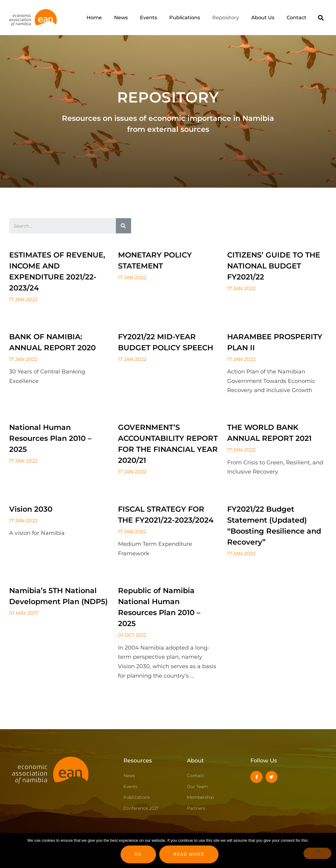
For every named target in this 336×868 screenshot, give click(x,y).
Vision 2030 (31, 509)
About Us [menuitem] (263, 18)
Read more (189, 854)
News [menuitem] (121, 18)
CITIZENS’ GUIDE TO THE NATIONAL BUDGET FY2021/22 (274, 266)
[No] (317, 853)
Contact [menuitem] (297, 18)
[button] (321, 18)
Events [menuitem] (148, 18)
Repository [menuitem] (226, 18)
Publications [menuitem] (185, 18)
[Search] (123, 226)
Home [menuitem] (94, 18)
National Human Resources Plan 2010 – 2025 (50, 438)
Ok (138, 854)
